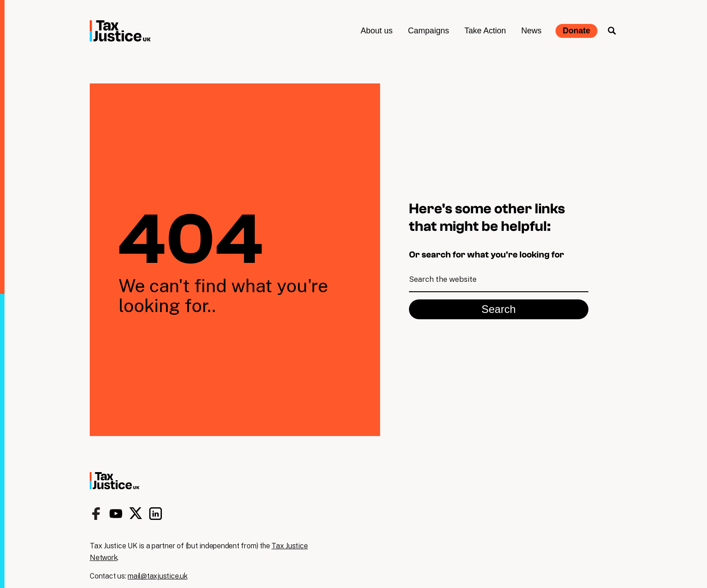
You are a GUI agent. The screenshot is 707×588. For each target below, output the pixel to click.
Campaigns (429, 31)
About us (377, 31)
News (531, 31)
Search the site (612, 31)
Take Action (485, 31)
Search (499, 309)
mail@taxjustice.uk (158, 576)
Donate (576, 31)
